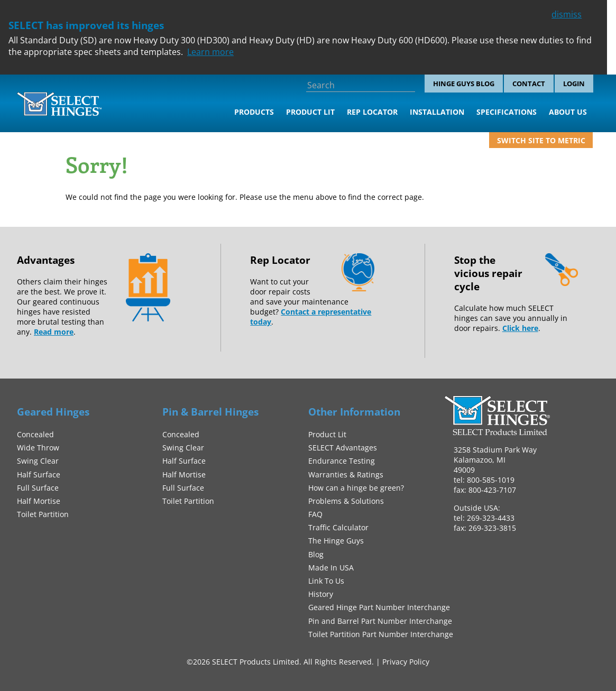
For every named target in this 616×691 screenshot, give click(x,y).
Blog (316, 554)
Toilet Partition (43, 514)
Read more (54, 332)
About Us (568, 112)
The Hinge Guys (336, 541)
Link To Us (326, 581)
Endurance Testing (342, 461)
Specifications (507, 112)
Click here (520, 328)
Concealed (35, 434)
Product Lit (310, 112)
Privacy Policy (406, 662)
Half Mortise (39, 501)
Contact (529, 84)
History (321, 594)
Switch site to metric (541, 140)
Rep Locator (372, 112)
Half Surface (39, 475)
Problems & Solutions (346, 501)
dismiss (567, 14)
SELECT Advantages (343, 448)
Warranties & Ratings (346, 475)
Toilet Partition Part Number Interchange (381, 634)
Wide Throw (38, 448)
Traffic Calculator (338, 527)
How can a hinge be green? (356, 488)
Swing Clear (38, 461)
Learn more (210, 52)
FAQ (315, 514)
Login (574, 84)
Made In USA (331, 568)
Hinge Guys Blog (464, 84)
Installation (437, 112)
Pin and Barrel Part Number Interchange (380, 621)
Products (254, 112)
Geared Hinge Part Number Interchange (379, 607)
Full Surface (38, 488)
